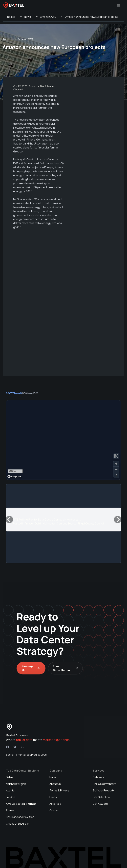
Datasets (98, 777)
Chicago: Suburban (18, 824)
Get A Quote (100, 804)
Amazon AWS (48, 17)
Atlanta (10, 790)
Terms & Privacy (59, 790)
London (11, 797)
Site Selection (101, 797)
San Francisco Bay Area (20, 817)
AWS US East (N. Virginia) (21, 804)
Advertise (55, 804)
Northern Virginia (16, 784)
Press (53, 797)
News (28, 17)
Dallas (10, 777)
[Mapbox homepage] (14, 477)
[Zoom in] (116, 464)
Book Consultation (65, 668)
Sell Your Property (104, 790)
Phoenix (11, 810)
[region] (63, 440)
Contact (54, 810)
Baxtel (11, 17)
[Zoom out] (116, 469)
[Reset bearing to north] (116, 475)
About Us (55, 784)
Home (53, 777)
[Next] (118, 520)
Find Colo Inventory (104, 784)
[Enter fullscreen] (116, 456)
